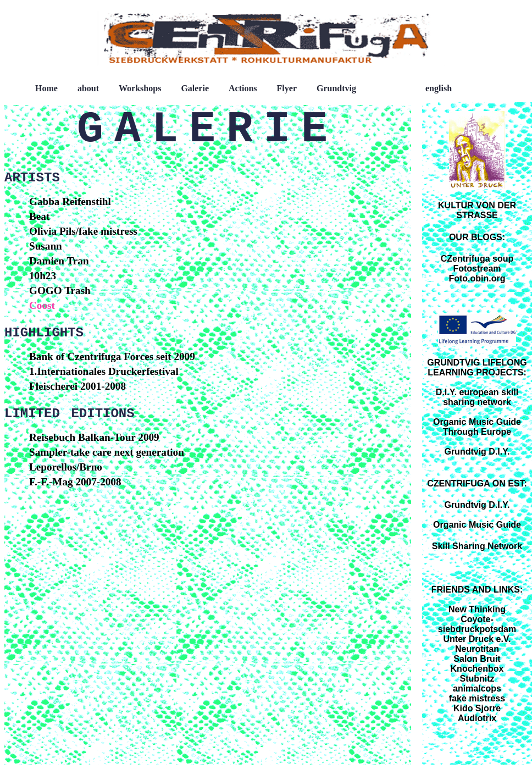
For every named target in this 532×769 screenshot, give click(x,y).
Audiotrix (477, 718)
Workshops (140, 88)
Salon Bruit (477, 659)
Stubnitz (477, 679)
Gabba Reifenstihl (70, 201)
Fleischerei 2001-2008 (77, 386)
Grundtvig (336, 88)
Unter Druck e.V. (477, 639)
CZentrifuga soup (477, 259)
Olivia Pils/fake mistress (83, 231)
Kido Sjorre (477, 708)
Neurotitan (477, 649)
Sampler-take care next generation (107, 452)
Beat (39, 216)
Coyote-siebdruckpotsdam (477, 624)
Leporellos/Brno (66, 467)
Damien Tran (59, 261)
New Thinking (477, 609)
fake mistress (477, 698)
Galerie (195, 88)
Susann (46, 246)
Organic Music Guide (477, 525)
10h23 (43, 276)
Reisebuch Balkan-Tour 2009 (94, 437)
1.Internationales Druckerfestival (104, 371)
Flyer (287, 88)
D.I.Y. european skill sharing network (477, 397)
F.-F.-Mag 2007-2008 (75, 482)
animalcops (477, 688)
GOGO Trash (60, 291)
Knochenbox (477, 669)
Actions (243, 88)
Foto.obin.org (477, 278)
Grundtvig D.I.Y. (477, 452)
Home (46, 88)
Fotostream (477, 269)
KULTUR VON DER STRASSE (477, 210)
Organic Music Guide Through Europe (477, 427)
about (88, 88)
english (439, 88)
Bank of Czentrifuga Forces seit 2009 (112, 356)
